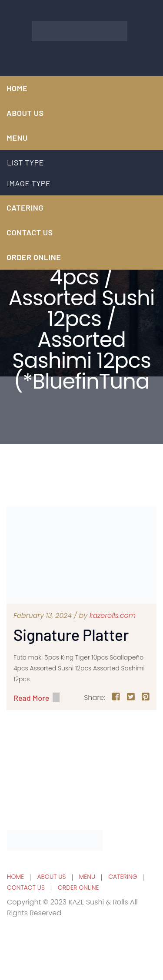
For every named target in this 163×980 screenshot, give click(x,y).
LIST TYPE (25, 162)
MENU (17, 138)
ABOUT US (25, 113)
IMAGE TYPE (29, 183)
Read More (31, 698)
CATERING (25, 208)
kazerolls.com (113, 615)
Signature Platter (71, 635)
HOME (17, 88)
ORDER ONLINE (34, 257)
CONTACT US (30, 232)
